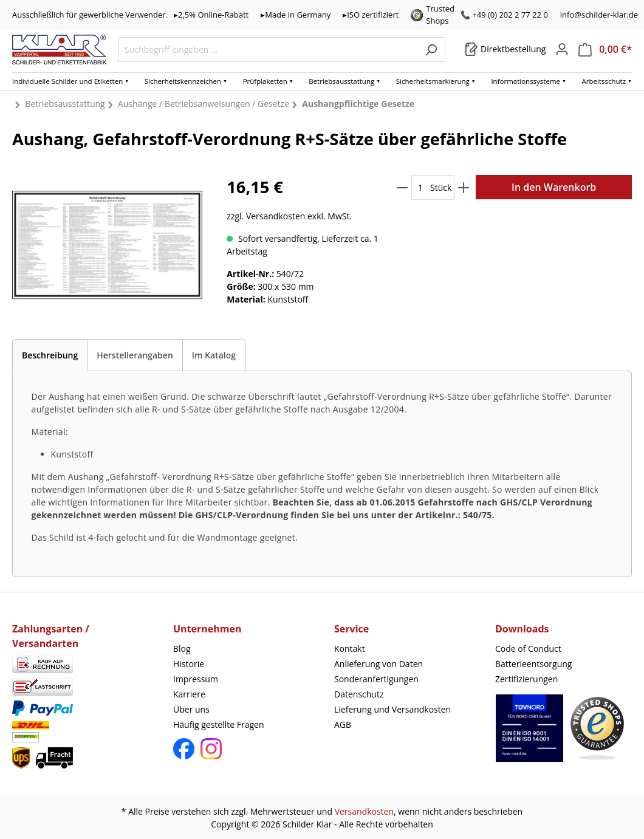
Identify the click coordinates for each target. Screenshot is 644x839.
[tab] (50, 355)
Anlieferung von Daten (379, 664)
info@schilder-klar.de (599, 15)
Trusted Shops (440, 15)
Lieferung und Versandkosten (392, 709)
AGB (343, 724)
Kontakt (350, 649)
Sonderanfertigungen (376, 679)
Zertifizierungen (526, 679)
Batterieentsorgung (533, 664)
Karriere (189, 694)
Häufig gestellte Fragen (219, 724)
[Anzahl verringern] (402, 187)
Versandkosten (364, 811)
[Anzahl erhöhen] (464, 187)
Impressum (196, 679)
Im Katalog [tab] (214, 355)
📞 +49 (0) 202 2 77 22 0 (504, 15)
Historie (189, 664)
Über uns (191, 709)
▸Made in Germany (296, 15)
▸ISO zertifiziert (371, 15)
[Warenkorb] (505, 49)
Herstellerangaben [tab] (135, 355)
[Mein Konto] (562, 49)
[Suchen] (431, 50)
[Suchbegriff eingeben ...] (268, 50)
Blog (182, 649)
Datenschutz (359, 694)
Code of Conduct (528, 649)
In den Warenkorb (554, 187)
